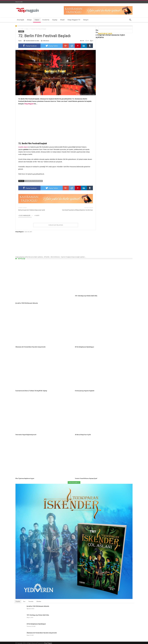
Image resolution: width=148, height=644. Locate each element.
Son (24, 601)
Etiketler (39, 601)
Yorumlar (31, 601)
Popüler (18, 601)
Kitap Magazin (20, 232)
